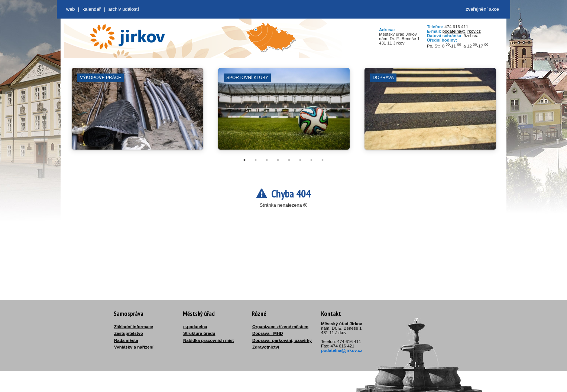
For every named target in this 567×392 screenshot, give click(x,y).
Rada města (126, 340)
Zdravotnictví (266, 347)
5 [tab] (289, 160)
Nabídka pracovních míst (208, 340)
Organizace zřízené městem (280, 327)
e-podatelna (195, 327)
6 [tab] (300, 160)
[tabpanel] (137, 112)
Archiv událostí (124, 9)
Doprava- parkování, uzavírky (282, 340)
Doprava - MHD (268, 333)
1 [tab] (244, 160)
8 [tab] (323, 160)
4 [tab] (278, 160)
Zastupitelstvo (129, 333)
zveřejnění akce (482, 9)
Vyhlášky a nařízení (134, 347)
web (70, 9)
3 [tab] (267, 160)
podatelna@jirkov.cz (462, 31)
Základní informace (134, 327)
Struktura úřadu (199, 333)
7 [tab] (311, 160)
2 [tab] (256, 160)
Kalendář (92, 9)
